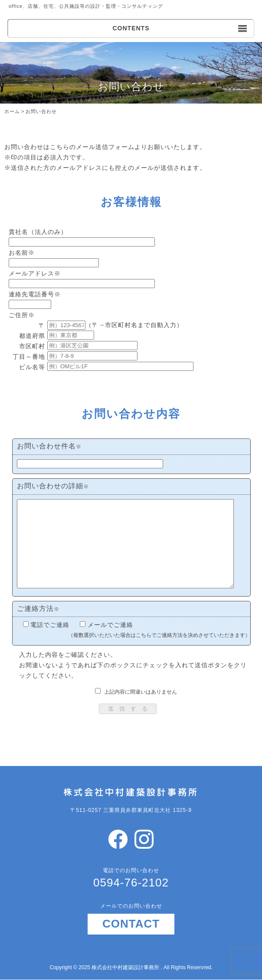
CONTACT (131, 924)
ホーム (12, 111)
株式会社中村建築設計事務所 (126, 967)
